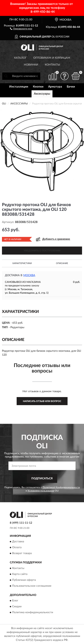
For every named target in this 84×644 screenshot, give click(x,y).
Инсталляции (19, 87)
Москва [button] (29, 275)
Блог (15, 601)
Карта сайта (20, 574)
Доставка (18, 542)
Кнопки (38, 87)
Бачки (71, 87)
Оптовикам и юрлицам (52, 58)
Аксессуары (42, 94)
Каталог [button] (20, 58)
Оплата (17, 548)
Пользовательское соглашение (32, 586)
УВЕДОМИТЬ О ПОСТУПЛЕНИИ (42, 251)
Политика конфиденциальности (33, 613)
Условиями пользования (41, 491)
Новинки (31, 65)
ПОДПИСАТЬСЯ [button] (42, 479)
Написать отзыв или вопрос (42, 401)
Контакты (52, 65)
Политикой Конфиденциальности (61, 487)
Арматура (55, 87)
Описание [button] (62, 263)
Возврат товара (22, 554)
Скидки (17, 607)
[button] (21, 28)
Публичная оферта (24, 580)
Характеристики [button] (22, 263)
